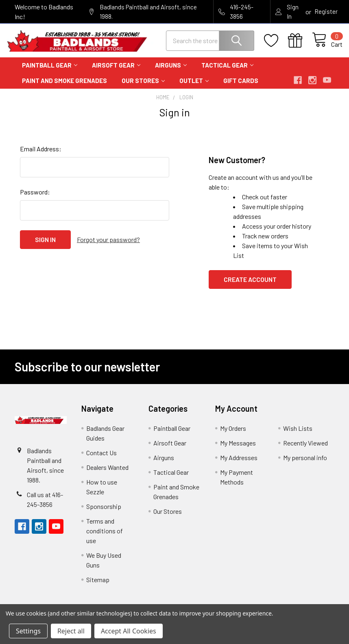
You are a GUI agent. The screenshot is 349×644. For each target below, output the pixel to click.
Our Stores (143, 87)
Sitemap (98, 586)
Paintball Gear (50, 71)
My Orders (233, 434)
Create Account (250, 285)
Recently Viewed (305, 449)
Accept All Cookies (129, 631)
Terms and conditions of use (105, 537)
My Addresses (239, 464)
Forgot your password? (108, 246)
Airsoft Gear (116, 71)
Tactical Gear (227, 71)
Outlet (194, 87)
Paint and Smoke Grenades (64, 87)
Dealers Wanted (107, 473)
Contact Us (101, 459)
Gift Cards (241, 87)
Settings (28, 631)
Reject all (71, 631)
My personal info (305, 464)
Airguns (171, 71)
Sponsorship (104, 512)
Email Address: (41, 155)
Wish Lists (298, 434)
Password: (35, 198)
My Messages (238, 449)
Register (326, 11)
